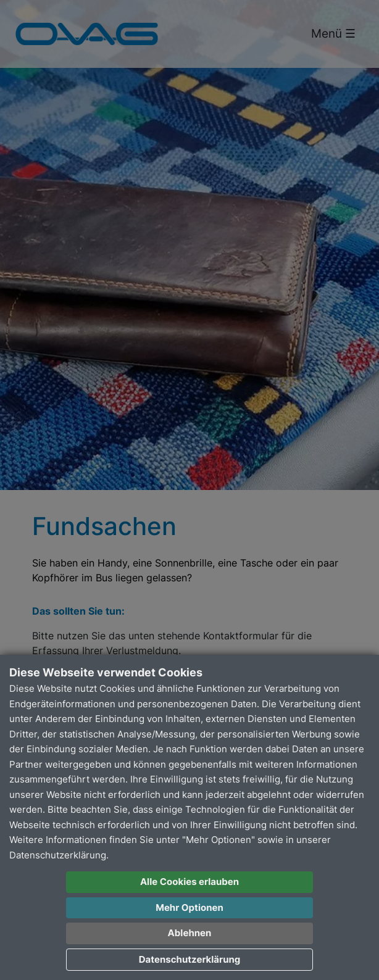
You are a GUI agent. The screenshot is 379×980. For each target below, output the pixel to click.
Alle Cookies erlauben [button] (190, 882)
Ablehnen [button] (190, 933)
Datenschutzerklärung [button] (190, 959)
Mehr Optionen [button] (190, 907)
